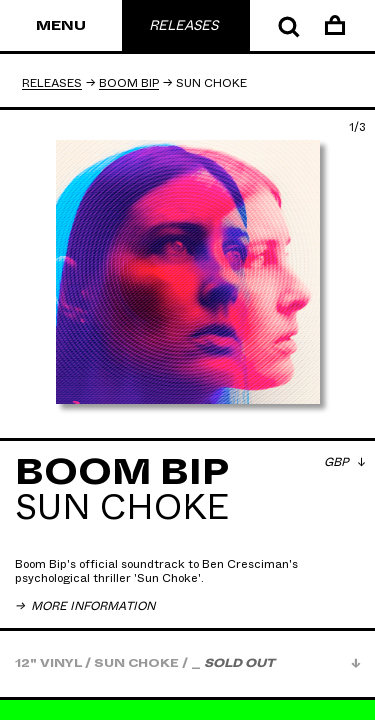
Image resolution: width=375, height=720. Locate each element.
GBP (338, 462)
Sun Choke (167, 578)
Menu (61, 26)
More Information (91, 606)
